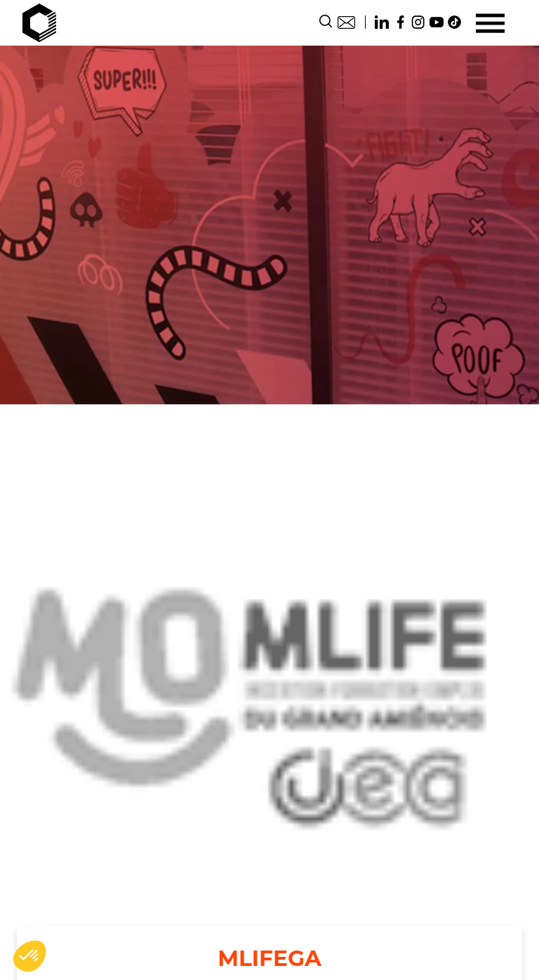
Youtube (437, 22)
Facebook (400, 22)
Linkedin (382, 22)
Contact (346, 22)
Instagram (418, 22)
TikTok (455, 22)
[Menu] (490, 23)
